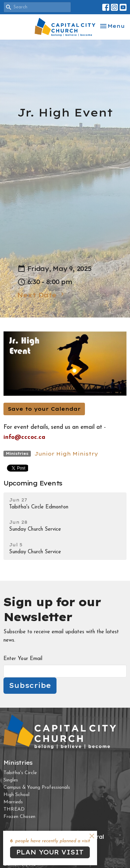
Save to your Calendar (44, 409)
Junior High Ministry (66, 454)
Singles (11, 780)
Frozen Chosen (19, 817)
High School (16, 795)
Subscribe (30, 685)
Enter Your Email (23, 659)
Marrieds (13, 802)
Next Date (41, 295)
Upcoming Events (33, 483)
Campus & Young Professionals (37, 787)
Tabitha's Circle (20, 773)
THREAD (14, 809)
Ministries (18, 763)
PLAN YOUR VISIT (50, 852)
